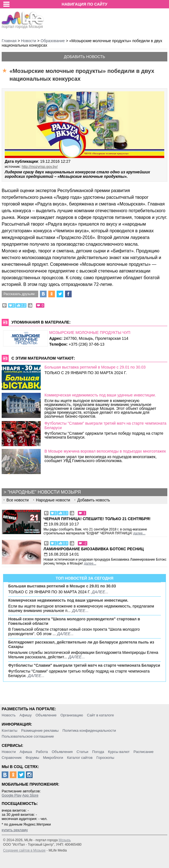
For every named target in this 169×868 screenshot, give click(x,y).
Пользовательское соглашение (28, 736)
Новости (9, 752)
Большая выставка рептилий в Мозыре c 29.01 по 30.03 (95, 367)
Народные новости (53, 500)
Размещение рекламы (40, 730)
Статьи (83, 752)
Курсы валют (119, 752)
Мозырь (65, 840)
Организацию (72, 715)
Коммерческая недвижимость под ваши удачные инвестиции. (100, 395)
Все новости (18, 500)
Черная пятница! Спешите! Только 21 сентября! (97, 519)
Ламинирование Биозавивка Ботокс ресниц (94, 549)
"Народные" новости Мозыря (44, 492)
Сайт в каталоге (101, 715)
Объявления (62, 752)
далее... (139, 533)
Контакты (9, 730)
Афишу (26, 715)
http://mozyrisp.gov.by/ (40, 167)
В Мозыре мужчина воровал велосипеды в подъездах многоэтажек (105, 451)
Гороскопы (105, 758)
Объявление (46, 715)
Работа (42, 752)
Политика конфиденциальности (89, 730)
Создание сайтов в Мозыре (24, 850)
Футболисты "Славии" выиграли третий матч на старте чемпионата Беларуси (84, 665)
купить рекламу (15, 830)
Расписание (144, 752)
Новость (9, 715)
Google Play (12, 795)
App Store (30, 795)
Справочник (12, 758)
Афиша (26, 752)
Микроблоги (53, 758)
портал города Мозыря (23, 25)
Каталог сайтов (80, 758)
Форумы (32, 758)
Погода (98, 752)
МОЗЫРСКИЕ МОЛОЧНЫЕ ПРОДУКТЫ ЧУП (90, 333)
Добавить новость (84, 57)
